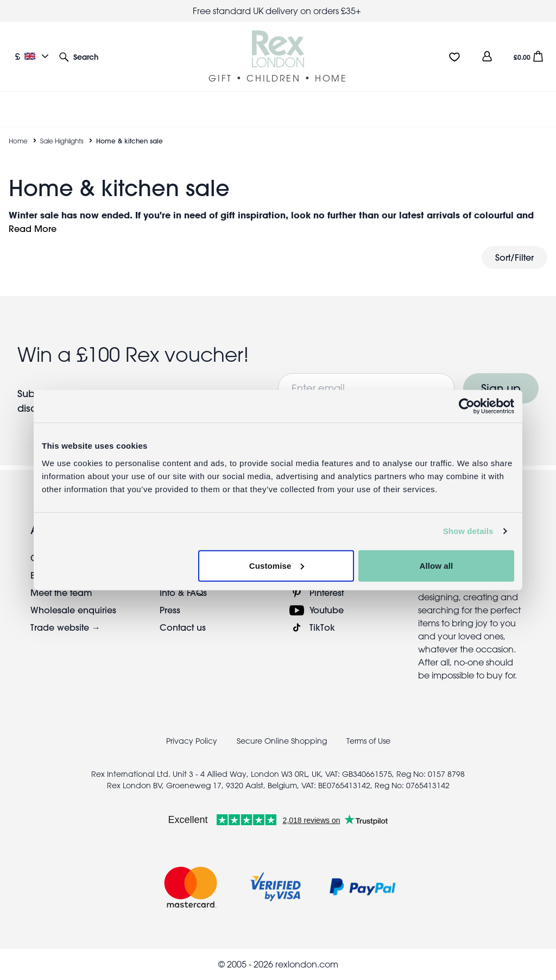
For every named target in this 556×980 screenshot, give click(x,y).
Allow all (437, 565)
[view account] (487, 56)
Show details (468, 531)
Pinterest (327, 592)
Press (170, 610)
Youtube (327, 610)
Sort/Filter (514, 257)
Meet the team (61, 592)
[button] (79, 56)
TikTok (322, 627)
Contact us (183, 627)
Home (18, 141)
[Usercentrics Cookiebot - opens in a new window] (467, 406)
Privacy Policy (192, 741)
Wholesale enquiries (73, 610)
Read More (33, 228)
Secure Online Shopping (283, 741)
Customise (277, 565)
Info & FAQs (183, 592)
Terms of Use (368, 741)
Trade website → (65, 627)
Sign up (501, 388)
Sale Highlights (62, 141)
